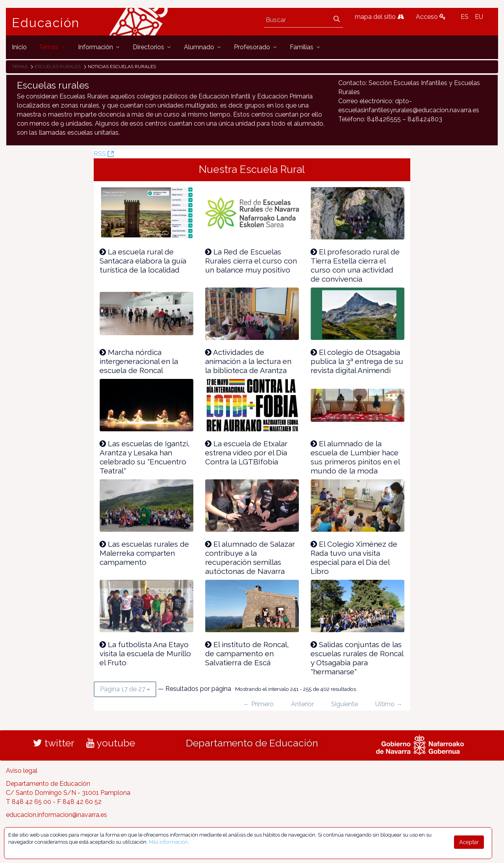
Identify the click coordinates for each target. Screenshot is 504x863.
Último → (389, 704)
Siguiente (345, 704)
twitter (54, 743)
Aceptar (469, 842)
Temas (20, 67)
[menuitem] (19, 47)
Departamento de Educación (252, 743)
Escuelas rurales (58, 67)
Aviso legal (22, 771)
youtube (111, 743)
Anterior (302, 704)
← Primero (258, 704)
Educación (46, 23)
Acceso (431, 17)
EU (479, 17)
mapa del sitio (379, 17)
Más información (168, 842)
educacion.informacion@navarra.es (57, 815)
